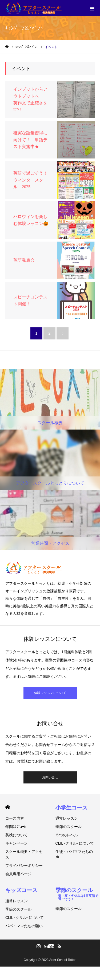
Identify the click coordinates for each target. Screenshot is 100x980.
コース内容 (15, 818)
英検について (17, 835)
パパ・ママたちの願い (24, 926)
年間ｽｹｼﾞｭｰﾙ (16, 827)
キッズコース (21, 890)
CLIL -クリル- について (75, 843)
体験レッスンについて (50, 693)
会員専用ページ (18, 874)
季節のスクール (69, 827)
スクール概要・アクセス (24, 854)
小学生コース (71, 808)
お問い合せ (50, 777)
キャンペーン (17, 843)
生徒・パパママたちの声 (74, 854)
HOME (8, 807)
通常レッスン (67, 818)
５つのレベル (67, 835)
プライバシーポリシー (24, 866)
